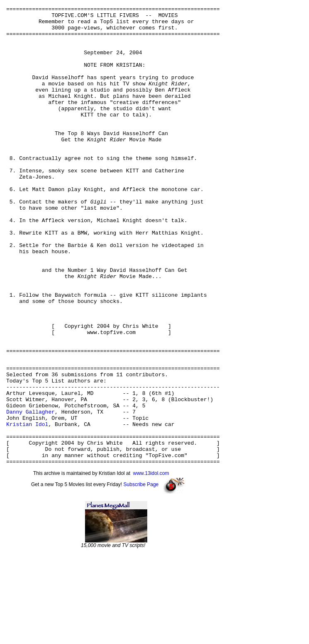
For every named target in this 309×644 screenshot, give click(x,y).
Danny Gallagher (30, 491)
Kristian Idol (27, 506)
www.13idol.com (151, 563)
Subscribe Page (141, 574)
